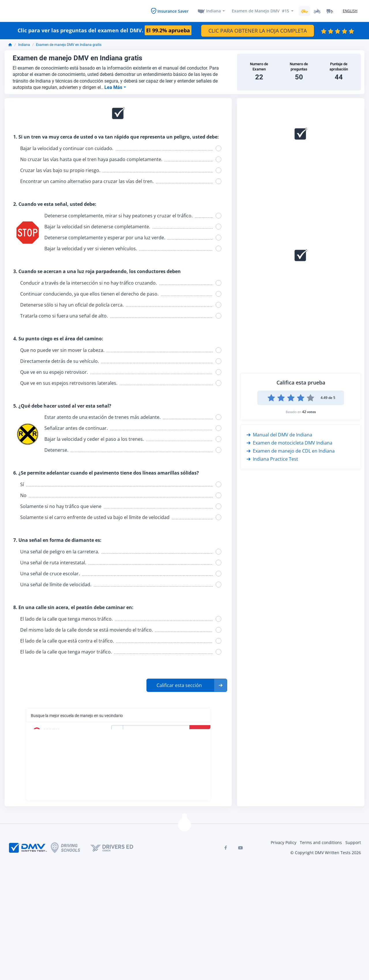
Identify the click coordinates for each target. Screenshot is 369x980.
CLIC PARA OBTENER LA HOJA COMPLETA (258, 30)
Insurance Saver (173, 11)
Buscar (201, 731)
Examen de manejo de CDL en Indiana (291, 450)
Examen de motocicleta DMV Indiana (289, 442)
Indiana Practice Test (272, 458)
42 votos (309, 411)
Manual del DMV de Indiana (279, 434)
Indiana (213, 11)
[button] (187, 684)
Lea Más (114, 86)
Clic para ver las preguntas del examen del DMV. (105, 30)
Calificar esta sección (179, 684)
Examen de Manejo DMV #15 (260, 11)
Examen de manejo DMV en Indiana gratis (69, 44)
